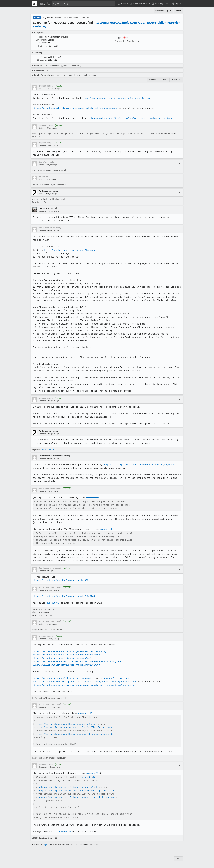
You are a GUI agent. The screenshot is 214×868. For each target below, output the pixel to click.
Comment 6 (43, 459)
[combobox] (84, 4)
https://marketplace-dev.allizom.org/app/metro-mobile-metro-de (74, 734)
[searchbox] (84, 4)
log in (45, 845)
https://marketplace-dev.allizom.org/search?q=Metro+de (66, 655)
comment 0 (64, 832)
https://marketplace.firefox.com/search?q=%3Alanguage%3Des (138, 465)
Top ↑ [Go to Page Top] (178, 859)
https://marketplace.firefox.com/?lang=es (69, 250)
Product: (43, 37)
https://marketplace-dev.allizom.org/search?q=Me (62, 658)
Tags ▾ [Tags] (165, 80)
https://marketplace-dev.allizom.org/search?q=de (62, 678)
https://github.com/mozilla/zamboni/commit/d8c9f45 (63, 596)
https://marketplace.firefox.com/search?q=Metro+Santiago (116, 98)
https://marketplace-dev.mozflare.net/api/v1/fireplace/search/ (74, 727)
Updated (42, 128)
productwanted (48, 449)
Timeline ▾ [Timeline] (177, 80)
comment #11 (92, 773)
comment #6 (105, 529)
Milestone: (42, 60)
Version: (43, 43)
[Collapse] (180, 87)
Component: (41, 40)
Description (43, 89)
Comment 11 (43, 707)
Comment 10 (44, 639)
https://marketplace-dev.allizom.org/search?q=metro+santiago (69, 652)
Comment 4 (43, 401)
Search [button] (52, 40)
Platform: (42, 46)
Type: (120, 37)
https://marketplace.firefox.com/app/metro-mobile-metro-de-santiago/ (74, 108)
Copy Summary (162, 10)
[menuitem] (123, 4)
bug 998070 (53, 603)
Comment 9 (43, 590)
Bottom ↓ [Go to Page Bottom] (154, 80)
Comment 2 (43, 211)
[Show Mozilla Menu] (34, 4)
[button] (176, 4)
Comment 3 (43, 231)
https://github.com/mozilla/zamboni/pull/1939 (60, 580)
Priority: (118, 41)
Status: (44, 57)
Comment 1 (43, 146)
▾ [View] (171, 10)
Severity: (131, 41)
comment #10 (84, 713)
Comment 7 (43, 491)
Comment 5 (43, 434)
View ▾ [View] (178, 10)
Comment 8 (43, 571)
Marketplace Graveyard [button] (59, 37)
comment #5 (91, 498)
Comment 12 (44, 767)
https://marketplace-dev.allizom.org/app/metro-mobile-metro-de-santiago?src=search (83, 685)
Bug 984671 (48, 17)
